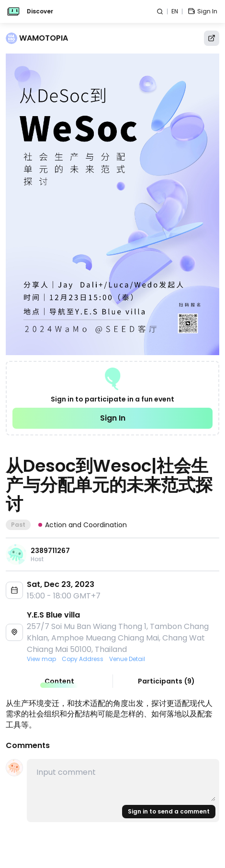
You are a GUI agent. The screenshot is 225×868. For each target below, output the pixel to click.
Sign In (113, 418)
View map (41, 659)
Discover (40, 11)
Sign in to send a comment (169, 811)
